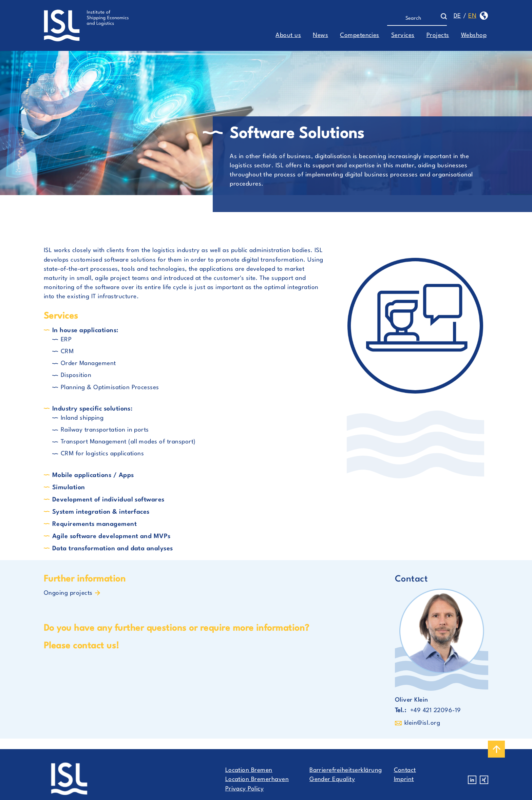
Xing (484, 780)
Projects (438, 35)
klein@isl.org (422, 723)
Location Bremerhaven (257, 779)
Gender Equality (332, 779)
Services (403, 35)
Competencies (360, 35)
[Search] (414, 19)
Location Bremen (249, 770)
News (320, 35)
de (457, 16)
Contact (405, 770)
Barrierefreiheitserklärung (346, 770)
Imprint (404, 779)
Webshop (474, 35)
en (472, 16)
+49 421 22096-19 (436, 711)
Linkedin (472, 780)
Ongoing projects (68, 593)
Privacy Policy (245, 789)
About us (288, 35)
